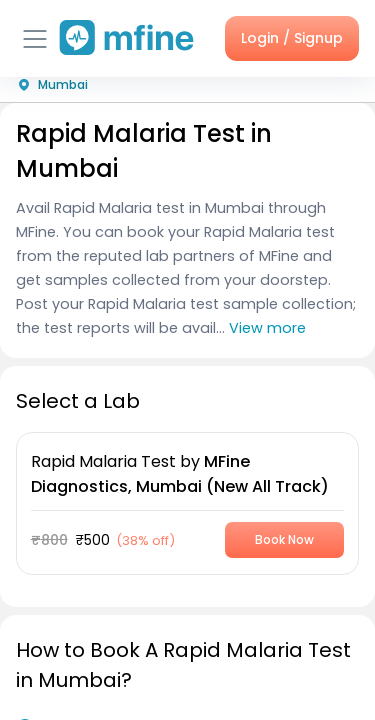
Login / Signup (292, 38)
